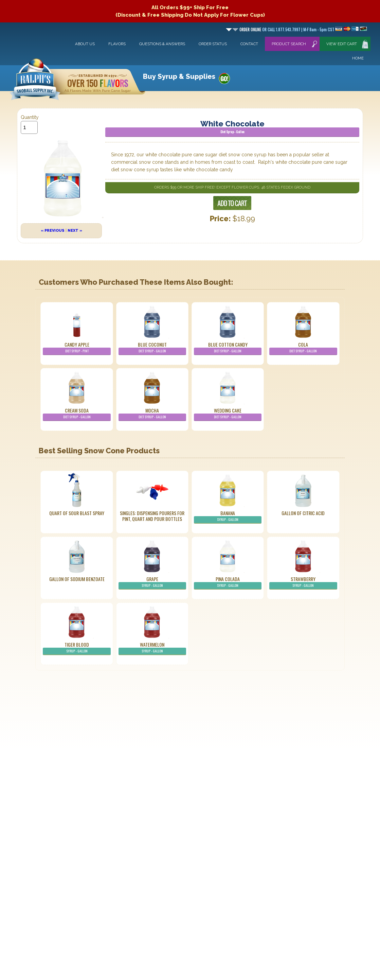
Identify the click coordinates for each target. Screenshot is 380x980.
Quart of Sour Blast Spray (77, 513)
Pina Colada (228, 582)
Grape (152, 582)
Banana (228, 517)
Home (358, 58)
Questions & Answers (162, 44)
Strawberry (303, 582)
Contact (249, 44)
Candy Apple (77, 348)
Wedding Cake (228, 414)
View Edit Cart (342, 44)
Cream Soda (77, 414)
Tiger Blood (77, 648)
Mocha (152, 414)
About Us (85, 44)
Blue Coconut (152, 348)
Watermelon (152, 648)
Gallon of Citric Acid (303, 513)
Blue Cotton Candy (228, 348)
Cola (303, 348)
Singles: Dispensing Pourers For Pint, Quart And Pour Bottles (152, 516)
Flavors (117, 44)
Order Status (213, 44)
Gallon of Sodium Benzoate (77, 579)
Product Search (289, 44)
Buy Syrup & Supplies (179, 76)
